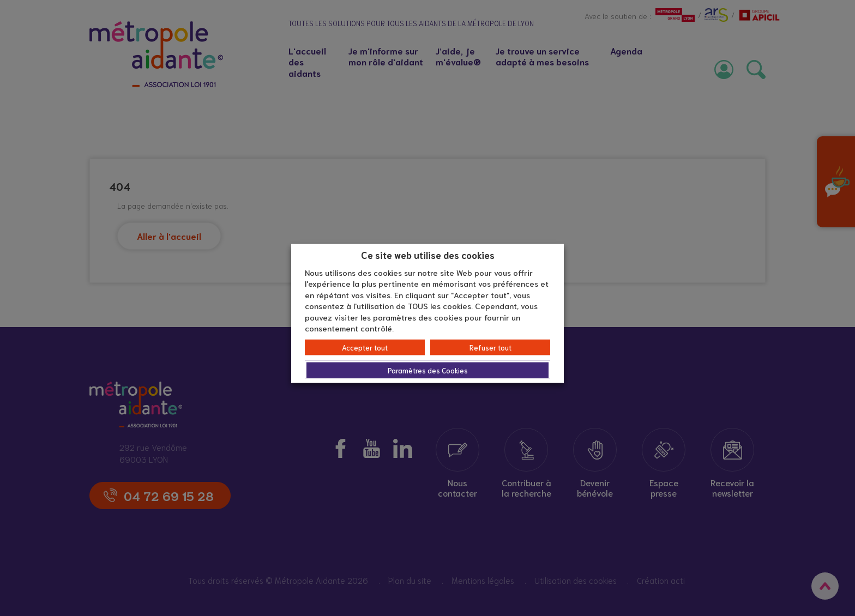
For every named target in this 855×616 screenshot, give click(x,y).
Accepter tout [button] (365, 347)
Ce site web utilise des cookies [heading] (428, 255)
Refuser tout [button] (490, 347)
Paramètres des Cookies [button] (428, 370)
